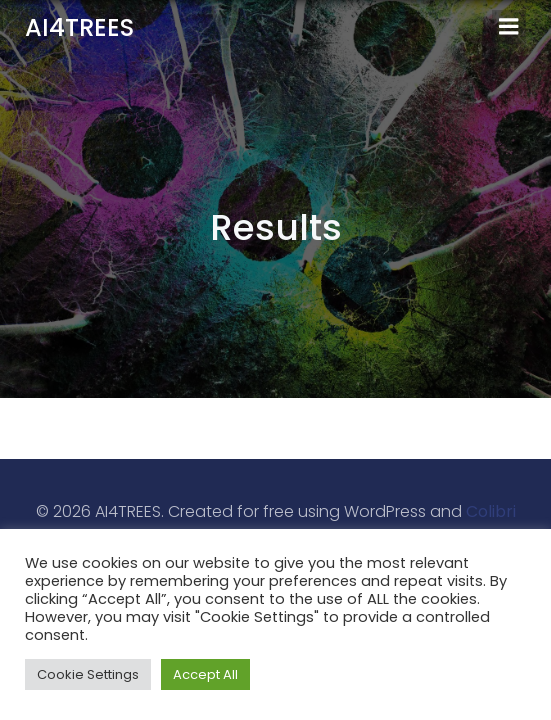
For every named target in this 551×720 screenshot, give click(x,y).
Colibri (491, 511)
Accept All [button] (205, 674)
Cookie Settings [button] (88, 674)
